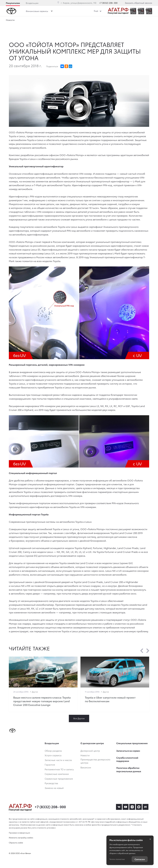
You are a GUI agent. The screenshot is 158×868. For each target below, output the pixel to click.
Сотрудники (98, 21)
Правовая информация (19, 833)
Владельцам (32, 3)
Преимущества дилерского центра (66, 21)
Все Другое (79, 718)
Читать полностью (117, 859)
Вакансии (117, 21)
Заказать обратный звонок (138, 3)
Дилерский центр (15, 21)
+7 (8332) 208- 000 (108, 3)
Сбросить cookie (16, 843)
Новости (36, 21)
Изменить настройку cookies (21, 838)
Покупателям (13, 3)
